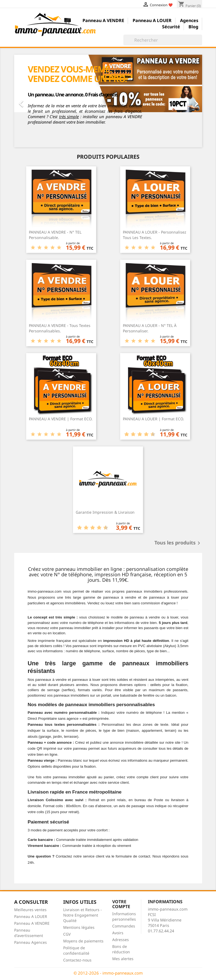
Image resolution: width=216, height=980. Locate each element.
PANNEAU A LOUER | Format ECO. (153, 419)
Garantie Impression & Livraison (105, 512)
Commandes (124, 926)
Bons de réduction (121, 949)
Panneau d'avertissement (29, 933)
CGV (67, 934)
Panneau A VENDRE (103, 21)
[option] (108, 101)
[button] (28, 101)
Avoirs (118, 933)
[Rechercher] (163, 40)
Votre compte (121, 904)
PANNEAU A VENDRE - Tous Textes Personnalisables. (60, 328)
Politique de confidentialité (76, 950)
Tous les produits (178, 543)
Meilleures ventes (30, 910)
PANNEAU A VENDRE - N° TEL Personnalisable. (55, 235)
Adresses (121, 940)
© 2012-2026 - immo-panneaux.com (108, 973)
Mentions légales (79, 927)
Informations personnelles (124, 916)
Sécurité (171, 27)
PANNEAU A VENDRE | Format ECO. (61, 419)
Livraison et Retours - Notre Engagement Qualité (83, 915)
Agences (189, 21)
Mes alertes (123, 959)
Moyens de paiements (83, 941)
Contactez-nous (77, 960)
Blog (193, 27)
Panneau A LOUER (152, 21)
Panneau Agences (31, 942)
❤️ (171, 5)
